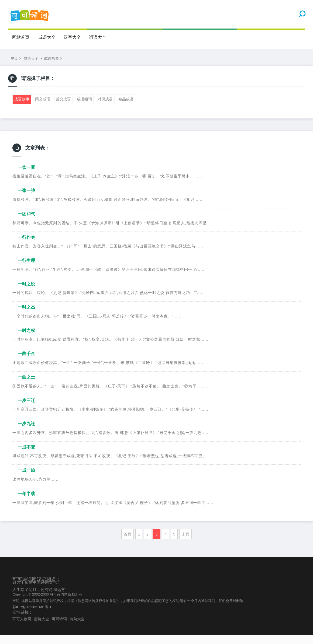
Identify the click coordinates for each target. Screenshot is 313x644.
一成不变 (26, 456)
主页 (14, 67)
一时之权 (26, 339)
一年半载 (26, 503)
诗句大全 (77, 628)
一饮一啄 (26, 176)
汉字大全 (73, 37)
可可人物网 (22, 628)
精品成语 (126, 108)
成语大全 (47, 37)
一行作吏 (26, 246)
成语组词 (84, 108)
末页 (185, 543)
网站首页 (21, 37)
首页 (128, 543)
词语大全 (98, 37)
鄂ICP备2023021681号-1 (32, 616)
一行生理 (26, 269)
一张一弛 (26, 199)
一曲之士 (26, 386)
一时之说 (26, 293)
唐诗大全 (42, 628)
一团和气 (26, 223)
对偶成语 (105, 108)
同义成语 (43, 108)
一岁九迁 (26, 433)
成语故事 (51, 67)
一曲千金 (26, 363)
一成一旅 (26, 479)
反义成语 (63, 108)
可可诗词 (59, 628)
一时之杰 (26, 316)
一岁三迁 (26, 409)
